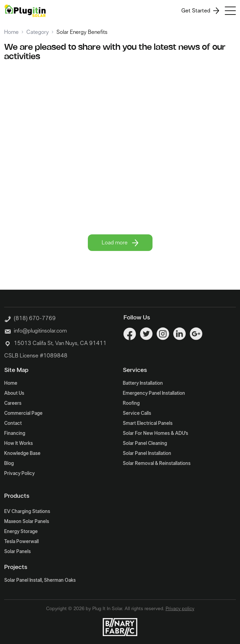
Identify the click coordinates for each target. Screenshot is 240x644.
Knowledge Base (22, 454)
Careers (13, 403)
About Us (14, 393)
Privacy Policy (19, 474)
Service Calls (137, 413)
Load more (120, 243)
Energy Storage (21, 532)
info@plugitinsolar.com (40, 331)
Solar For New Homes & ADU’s (155, 433)
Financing (15, 433)
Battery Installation (143, 383)
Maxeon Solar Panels (27, 522)
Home (11, 32)
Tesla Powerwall (21, 542)
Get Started (200, 11)
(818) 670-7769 (30, 318)
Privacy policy (180, 609)
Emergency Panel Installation (154, 393)
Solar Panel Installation (147, 454)
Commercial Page (23, 413)
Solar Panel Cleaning (145, 444)
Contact (13, 423)
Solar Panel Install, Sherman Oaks (40, 580)
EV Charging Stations (27, 512)
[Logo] (25, 11)
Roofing (131, 403)
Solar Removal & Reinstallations (157, 464)
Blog (9, 464)
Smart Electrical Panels (148, 423)
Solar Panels (17, 552)
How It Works (19, 444)
